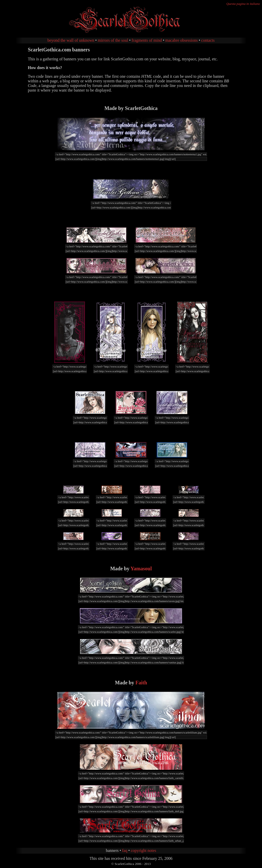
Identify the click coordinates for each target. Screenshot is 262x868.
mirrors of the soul (113, 40)
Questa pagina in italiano (243, 4)
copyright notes (143, 850)
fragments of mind (147, 40)
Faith (141, 683)
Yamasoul (141, 569)
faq (125, 850)
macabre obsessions (182, 40)
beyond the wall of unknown (71, 40)
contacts (208, 40)
